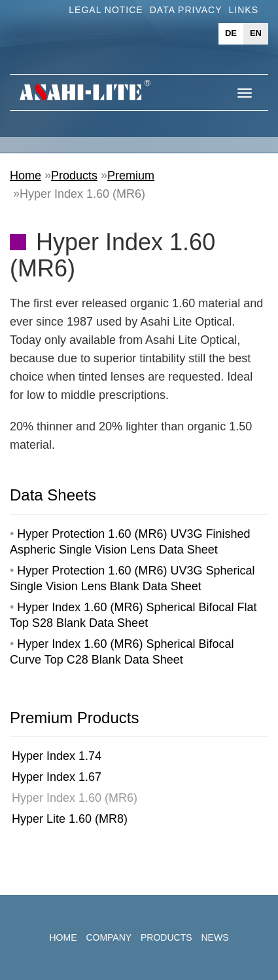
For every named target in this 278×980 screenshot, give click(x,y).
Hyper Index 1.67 (57, 777)
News (215, 937)
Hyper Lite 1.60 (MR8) (70, 819)
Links (244, 10)
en (256, 33)
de (231, 33)
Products (74, 176)
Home (26, 176)
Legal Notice (106, 10)
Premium (131, 176)
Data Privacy (186, 10)
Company (109, 937)
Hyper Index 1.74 (57, 756)
